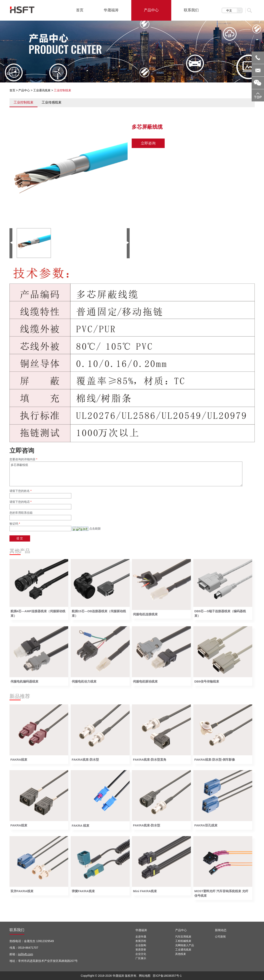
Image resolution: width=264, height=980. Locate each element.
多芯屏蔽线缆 (126, 474)
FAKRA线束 (19, 760)
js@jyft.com (26, 954)
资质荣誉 (141, 950)
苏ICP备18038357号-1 (167, 976)
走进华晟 (141, 937)
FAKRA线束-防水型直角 (150, 760)
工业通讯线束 (42, 90)
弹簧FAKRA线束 (83, 891)
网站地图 (145, 976)
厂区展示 (141, 958)
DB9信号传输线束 (207, 681)
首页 (12, 90)
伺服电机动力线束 (84, 681)
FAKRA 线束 (80, 825)
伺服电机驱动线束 (145, 681)
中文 (234, 11)
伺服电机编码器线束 (24, 681)
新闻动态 (221, 930)
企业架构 (141, 945)
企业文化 (141, 954)
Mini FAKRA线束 (145, 891)
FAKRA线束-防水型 (85, 760)
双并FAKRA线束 (22, 891)
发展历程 (141, 941)
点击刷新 (95, 529)
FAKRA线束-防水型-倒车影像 (215, 760)
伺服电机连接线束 (145, 614)
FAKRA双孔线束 (206, 825)
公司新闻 (220, 937)
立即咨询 (148, 143)
